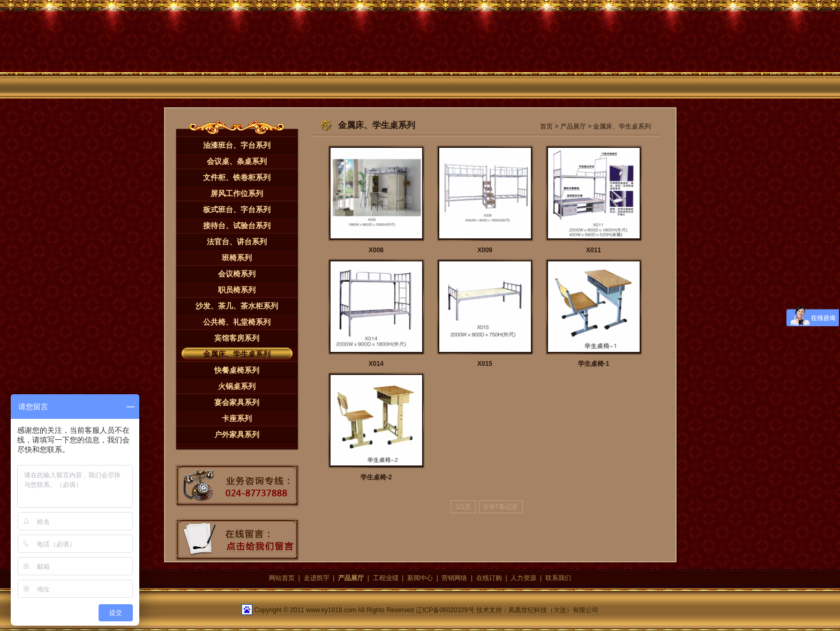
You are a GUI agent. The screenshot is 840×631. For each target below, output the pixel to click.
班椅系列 (237, 258)
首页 (546, 126)
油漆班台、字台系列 (237, 145)
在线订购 (489, 578)
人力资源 (523, 578)
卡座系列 (237, 418)
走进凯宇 (317, 578)
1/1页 (463, 507)
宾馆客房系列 (237, 338)
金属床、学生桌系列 (237, 354)
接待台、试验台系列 (237, 226)
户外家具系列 (237, 434)
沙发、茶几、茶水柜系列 (237, 306)
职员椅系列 (237, 290)
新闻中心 (420, 578)
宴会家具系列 (237, 402)
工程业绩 (386, 578)
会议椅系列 (237, 274)
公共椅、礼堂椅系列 (237, 322)
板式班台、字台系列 (237, 209)
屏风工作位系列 (237, 193)
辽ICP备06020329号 (445, 610)
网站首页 (282, 578)
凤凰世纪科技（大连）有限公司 (553, 610)
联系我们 (558, 578)
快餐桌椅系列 (237, 370)
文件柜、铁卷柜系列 (237, 177)
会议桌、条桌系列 (237, 161)
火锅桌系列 (237, 386)
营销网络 (454, 578)
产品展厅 (573, 126)
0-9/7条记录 (501, 507)
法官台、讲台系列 (237, 242)
